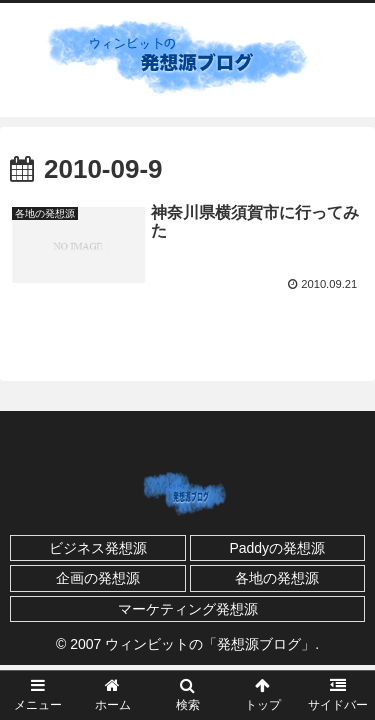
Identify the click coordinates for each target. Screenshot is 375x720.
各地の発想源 (277, 578)
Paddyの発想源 (277, 548)
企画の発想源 (98, 578)
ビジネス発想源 (98, 548)
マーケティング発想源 (188, 609)
